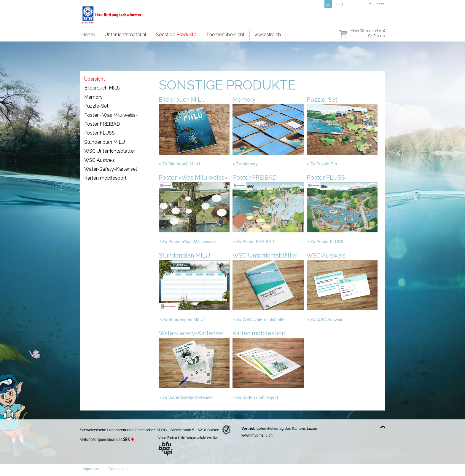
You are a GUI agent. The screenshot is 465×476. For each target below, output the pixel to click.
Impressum (92, 469)
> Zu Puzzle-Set (322, 164)
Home (88, 35)
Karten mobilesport (105, 178)
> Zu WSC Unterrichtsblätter (259, 320)
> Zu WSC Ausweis (325, 320)
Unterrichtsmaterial (125, 35)
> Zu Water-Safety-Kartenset (186, 397)
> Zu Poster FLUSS (325, 242)
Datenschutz (119, 469)
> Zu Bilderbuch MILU (179, 164)
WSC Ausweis (99, 160)
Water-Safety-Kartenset (111, 169)
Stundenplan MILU (105, 142)
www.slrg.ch (268, 35)
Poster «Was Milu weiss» (111, 115)
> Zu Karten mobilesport (255, 397)
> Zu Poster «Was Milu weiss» (187, 242)
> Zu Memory (245, 164)
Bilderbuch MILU (102, 88)
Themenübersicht (225, 35)
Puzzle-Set (96, 106)
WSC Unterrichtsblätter (110, 151)
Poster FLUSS (99, 133)
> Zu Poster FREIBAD (253, 242)
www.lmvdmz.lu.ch (257, 435)
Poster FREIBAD (102, 124)
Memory (93, 97)
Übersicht (95, 79)
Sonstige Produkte (176, 35)
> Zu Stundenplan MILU (181, 320)
